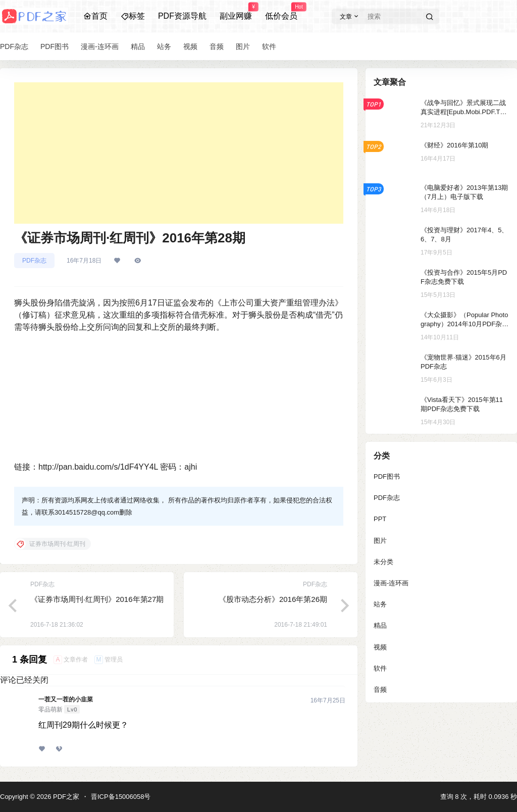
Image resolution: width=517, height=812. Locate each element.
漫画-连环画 (391, 583)
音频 (380, 690)
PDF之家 (65, 797)
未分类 (383, 562)
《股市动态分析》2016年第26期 (273, 599)
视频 (380, 647)
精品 (380, 625)
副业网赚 (236, 12)
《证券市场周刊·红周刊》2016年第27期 (97, 599)
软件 (380, 668)
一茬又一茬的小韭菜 (66, 699)
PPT (380, 519)
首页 (95, 16)
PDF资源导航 (182, 16)
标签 (133, 16)
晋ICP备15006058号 (121, 797)
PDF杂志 (34, 261)
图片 (380, 541)
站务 (380, 604)
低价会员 (281, 12)
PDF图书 (387, 476)
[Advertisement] (179, 153)
